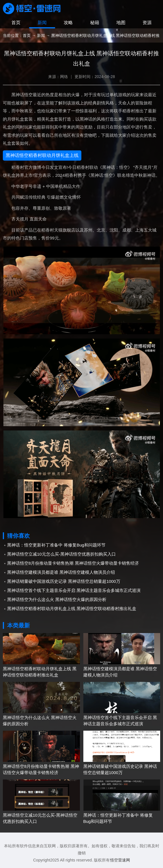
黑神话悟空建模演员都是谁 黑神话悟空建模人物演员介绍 (61, 572)
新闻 (42, 23)
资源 (147, 23)
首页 (16, 23)
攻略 (68, 23)
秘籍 (95, 23)
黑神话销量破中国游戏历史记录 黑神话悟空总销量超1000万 (64, 581)
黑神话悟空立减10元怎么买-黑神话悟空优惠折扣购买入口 (61, 554)
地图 (121, 23)
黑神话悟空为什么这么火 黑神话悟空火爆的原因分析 (57, 599)
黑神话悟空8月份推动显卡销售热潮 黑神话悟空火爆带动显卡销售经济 (73, 563)
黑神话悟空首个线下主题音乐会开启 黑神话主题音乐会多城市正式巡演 (74, 590)
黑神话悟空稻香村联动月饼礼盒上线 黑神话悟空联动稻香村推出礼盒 (72, 609)
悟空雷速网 (120, 860)
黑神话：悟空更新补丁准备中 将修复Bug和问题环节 (56, 545)
